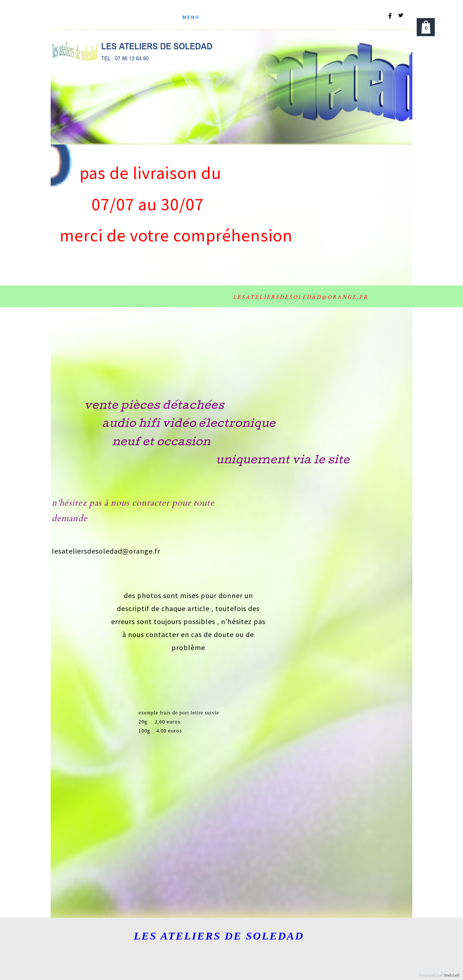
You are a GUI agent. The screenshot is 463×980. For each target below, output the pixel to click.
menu (191, 17)
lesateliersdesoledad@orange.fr (106, 551)
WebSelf (452, 975)
